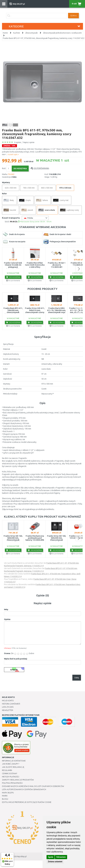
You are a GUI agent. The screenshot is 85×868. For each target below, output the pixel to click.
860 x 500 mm (47, 188)
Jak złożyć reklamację (13, 767)
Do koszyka (13, 277)
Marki (5, 796)
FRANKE (11, 174)
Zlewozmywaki (31, 33)
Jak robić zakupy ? (11, 764)
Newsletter (8, 710)
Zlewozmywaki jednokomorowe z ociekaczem (62, 33)
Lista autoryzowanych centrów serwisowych (24, 789)
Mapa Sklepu (8, 793)
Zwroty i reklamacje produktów (18, 780)
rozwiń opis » (13, 154)
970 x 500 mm (65, 188)
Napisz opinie (29, 142)
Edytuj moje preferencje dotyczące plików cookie (27, 802)
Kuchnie (17, 33)
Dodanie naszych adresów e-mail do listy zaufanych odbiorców (33, 786)
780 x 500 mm (29, 188)
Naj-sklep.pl (22, 856)
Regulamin (7, 770)
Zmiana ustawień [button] (55, 862)
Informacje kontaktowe (14, 761)
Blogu (5, 799)
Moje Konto (8, 701)
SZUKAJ (73, 16)
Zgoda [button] (51, 857)
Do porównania (41, 168)
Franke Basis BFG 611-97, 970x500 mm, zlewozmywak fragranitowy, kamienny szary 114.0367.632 (44, 38)
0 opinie (18, 142)
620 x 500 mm (11, 188)
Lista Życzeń (8, 707)
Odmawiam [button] (61, 857)
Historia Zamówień (11, 704)
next (79, 269)
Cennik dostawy (10, 773)
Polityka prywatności (12, 783)
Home (5, 33)
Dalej (77, 678)
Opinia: (7, 619)
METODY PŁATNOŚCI (11, 777)
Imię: (6, 609)
